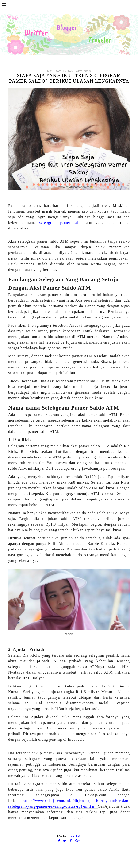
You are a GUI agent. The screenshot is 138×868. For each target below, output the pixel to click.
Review (75, 836)
